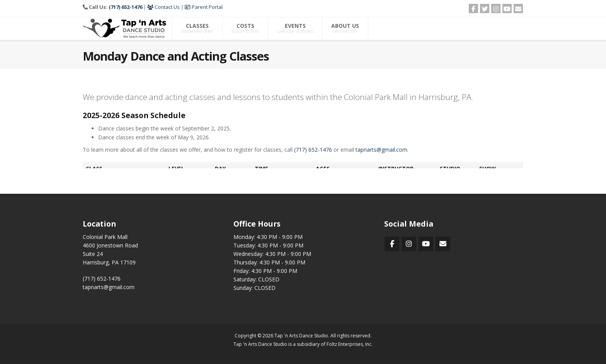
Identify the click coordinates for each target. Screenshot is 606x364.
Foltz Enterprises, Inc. (350, 344)
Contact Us (163, 7)
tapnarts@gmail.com (109, 287)
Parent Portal (204, 7)
